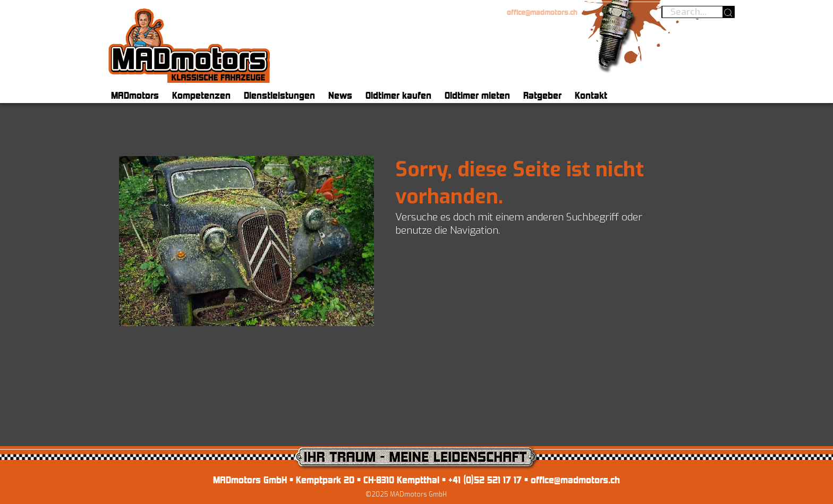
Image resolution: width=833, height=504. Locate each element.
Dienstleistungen (279, 95)
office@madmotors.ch (542, 12)
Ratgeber (542, 95)
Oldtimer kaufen (398, 95)
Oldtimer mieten (477, 95)
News (340, 95)
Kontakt (591, 95)
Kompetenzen (201, 95)
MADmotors (135, 95)
